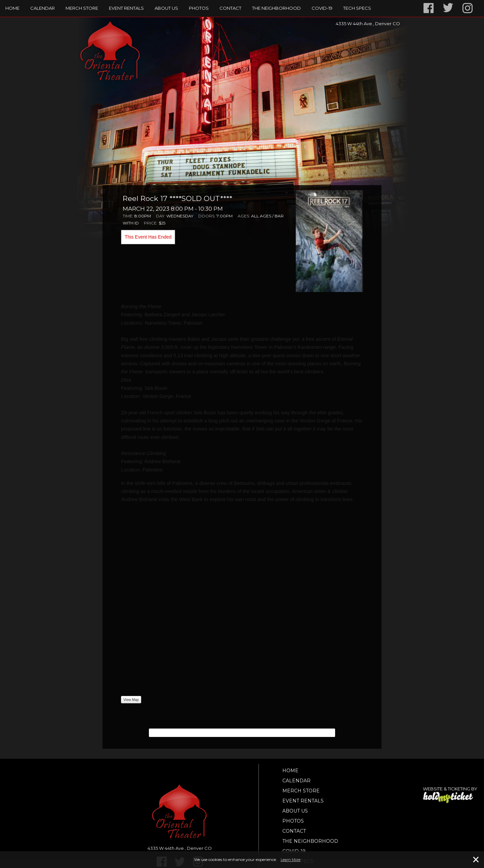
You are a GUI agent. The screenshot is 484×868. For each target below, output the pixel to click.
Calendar (43, 8)
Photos (199, 8)
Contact (230, 8)
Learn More (291, 860)
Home (12, 8)
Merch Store (82, 8)
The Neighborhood (276, 8)
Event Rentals (126, 8)
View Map (131, 700)
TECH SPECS (357, 8)
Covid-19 (322, 8)
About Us (166, 8)
